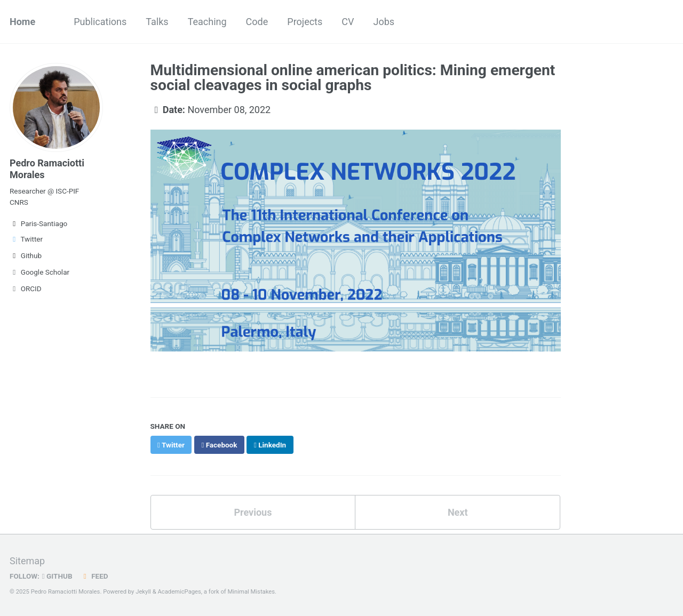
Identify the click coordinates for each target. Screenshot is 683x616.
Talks (157, 22)
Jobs (384, 22)
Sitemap (27, 561)
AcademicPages (179, 592)
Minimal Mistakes (252, 592)
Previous (253, 512)
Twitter (26, 239)
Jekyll (143, 592)
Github (26, 255)
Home (22, 22)
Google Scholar (39, 272)
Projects (305, 22)
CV (348, 22)
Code (257, 22)
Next (458, 512)
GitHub (57, 576)
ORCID (26, 289)
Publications (100, 22)
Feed (94, 576)
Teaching (207, 22)
